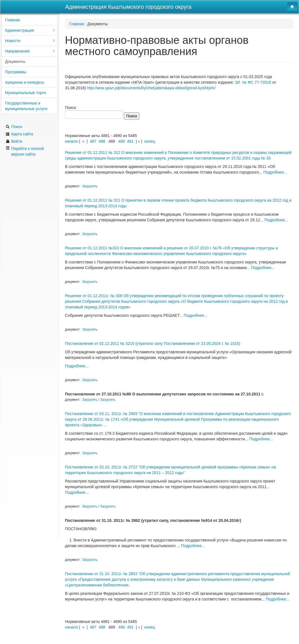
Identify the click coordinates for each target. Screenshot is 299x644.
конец (150, 141)
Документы (15, 62)
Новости (30, 41)
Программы (16, 72)
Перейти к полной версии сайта (25, 151)
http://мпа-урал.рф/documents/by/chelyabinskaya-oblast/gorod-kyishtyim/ (151, 88)
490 (122, 141)
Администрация (30, 30)
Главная (13, 20)
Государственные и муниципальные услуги (26, 106)
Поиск (14, 127)
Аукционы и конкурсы (25, 82)
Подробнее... (275, 172)
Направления (30, 51)
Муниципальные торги (25, 93)
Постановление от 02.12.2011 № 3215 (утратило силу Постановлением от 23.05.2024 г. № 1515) (153, 343)
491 (130, 141)
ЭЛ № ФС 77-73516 (253, 82)
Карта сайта (19, 134)
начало (71, 141)
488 (102, 141)
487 (93, 141)
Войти (14, 141)
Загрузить (90, 186)
